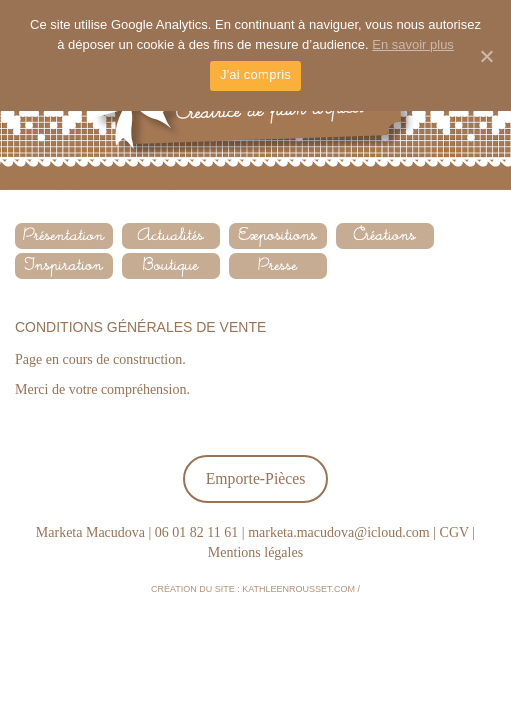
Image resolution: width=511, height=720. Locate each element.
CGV (454, 532)
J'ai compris (255, 74)
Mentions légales (255, 552)
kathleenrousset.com (298, 589)
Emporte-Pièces (256, 478)
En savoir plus (413, 44)
